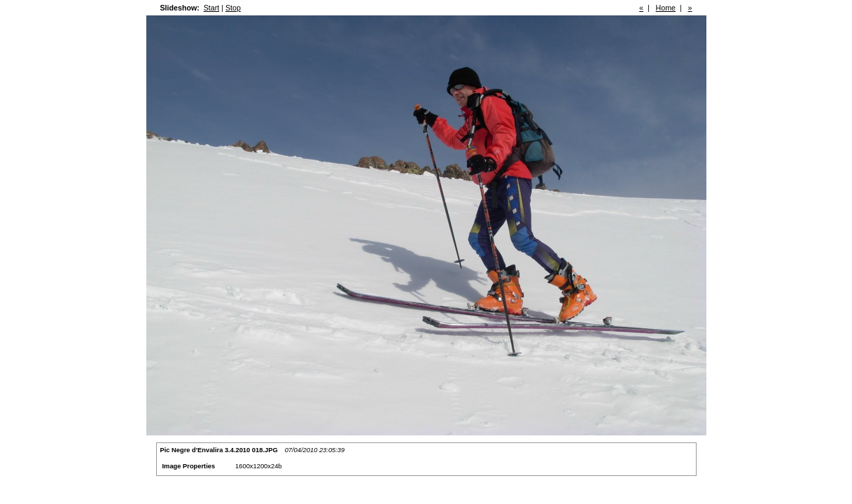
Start (212, 8)
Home (666, 8)
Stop (233, 8)
